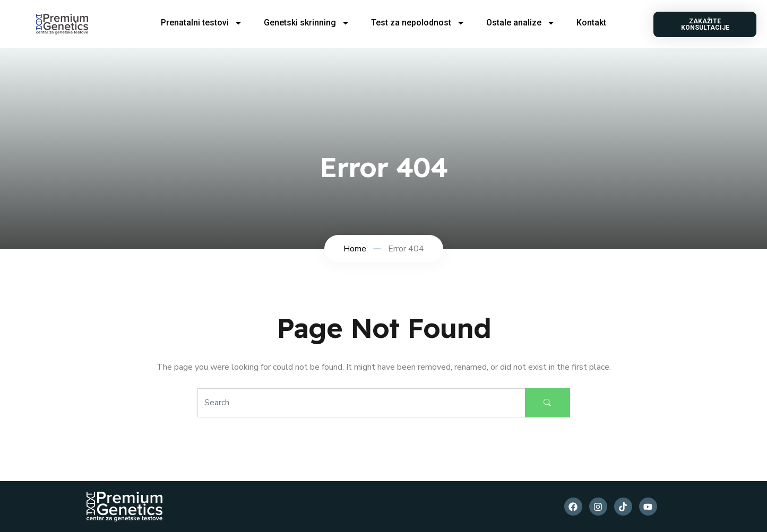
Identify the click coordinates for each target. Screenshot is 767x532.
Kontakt (591, 23)
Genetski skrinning (307, 23)
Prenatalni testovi (202, 23)
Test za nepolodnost (418, 23)
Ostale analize (521, 23)
